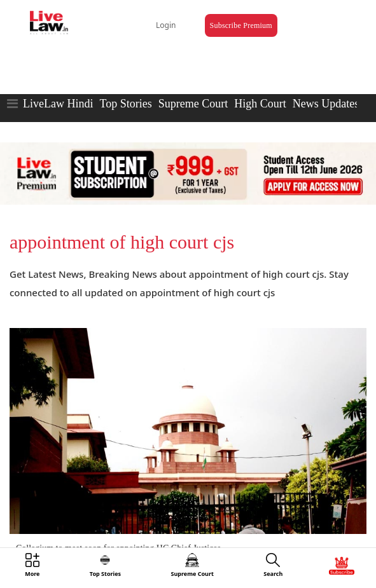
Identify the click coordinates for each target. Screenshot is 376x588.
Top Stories (125, 104)
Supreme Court (193, 104)
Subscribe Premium (241, 25)
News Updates (326, 104)
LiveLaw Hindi (58, 104)
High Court (260, 104)
